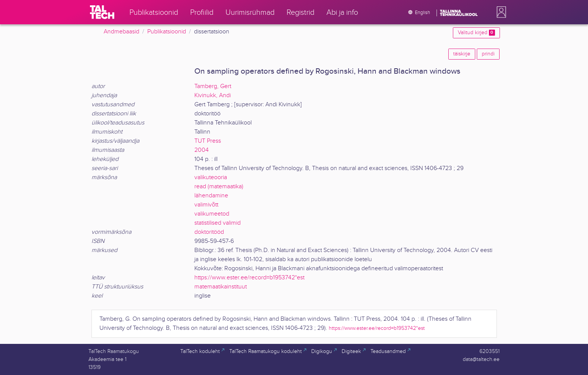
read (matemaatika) (219, 187)
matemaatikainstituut (221, 287)
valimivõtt (206, 205)
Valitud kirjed (476, 33)
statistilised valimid (218, 223)
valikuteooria (211, 177)
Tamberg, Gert (213, 86)
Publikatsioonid (167, 32)
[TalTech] (102, 12)
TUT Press (208, 141)
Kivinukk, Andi (213, 95)
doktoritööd (209, 232)
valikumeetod (212, 214)
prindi (488, 54)
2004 (202, 150)
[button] (500, 12)
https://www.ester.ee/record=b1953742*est (249, 278)
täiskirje (462, 54)
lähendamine (211, 196)
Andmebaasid (121, 32)
